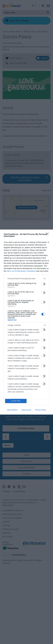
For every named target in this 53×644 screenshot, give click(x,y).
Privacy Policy (40, 410)
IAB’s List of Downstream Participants (21, 271)
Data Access (26, 410)
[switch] (43, 284)
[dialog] (26, 322)
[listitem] (26, 279)
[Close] (48, 234)
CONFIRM (16, 401)
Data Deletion (12, 410)
